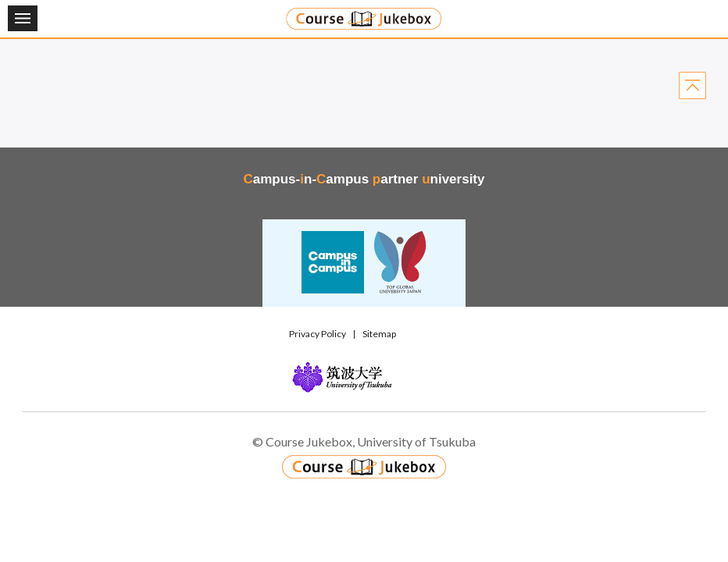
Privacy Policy (318, 334)
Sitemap (379, 334)
